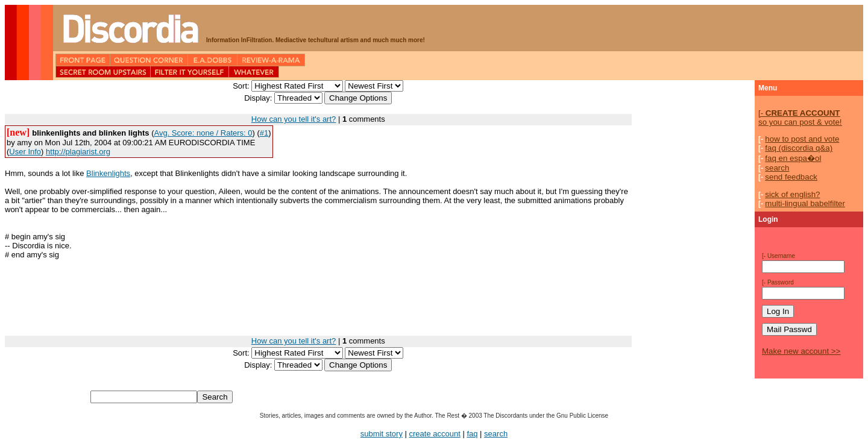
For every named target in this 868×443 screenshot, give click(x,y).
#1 (264, 133)
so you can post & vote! (800, 118)
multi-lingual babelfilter (805, 203)
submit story (382, 434)
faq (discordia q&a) (799, 148)
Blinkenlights (108, 173)
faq (472, 434)
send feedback (791, 177)
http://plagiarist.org (78, 152)
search (777, 168)
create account (435, 434)
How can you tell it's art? (294, 119)
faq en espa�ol (793, 158)
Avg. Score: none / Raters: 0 (203, 133)
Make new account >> (801, 351)
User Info (25, 152)
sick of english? (792, 194)
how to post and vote (802, 139)
